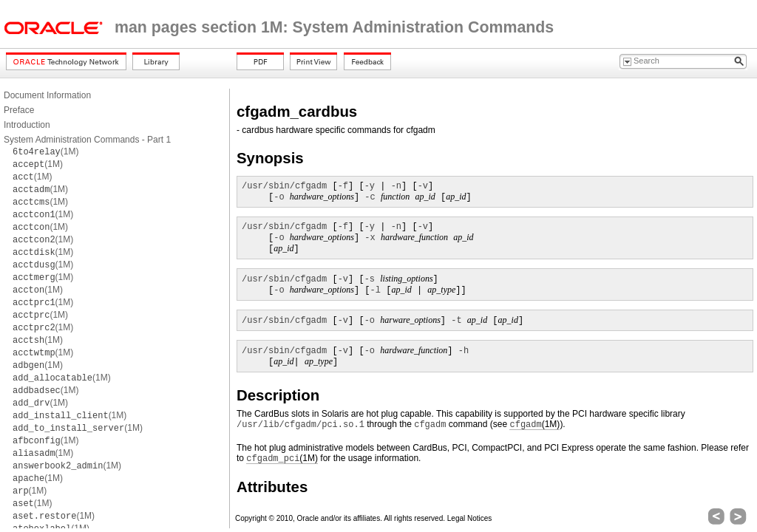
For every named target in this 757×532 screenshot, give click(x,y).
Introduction (27, 125)
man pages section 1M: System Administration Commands (334, 27)
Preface (19, 110)
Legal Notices (470, 518)
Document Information (47, 95)
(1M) (45, 151)
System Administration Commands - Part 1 (87, 140)
